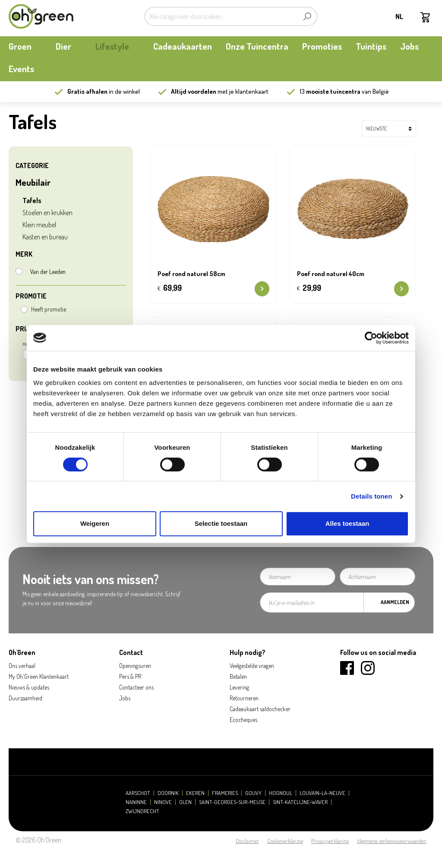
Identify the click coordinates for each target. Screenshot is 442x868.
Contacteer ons (136, 687)
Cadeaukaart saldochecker (260, 709)
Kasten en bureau (45, 237)
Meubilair (33, 182)
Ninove (163, 802)
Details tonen (371, 496)
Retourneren (244, 698)
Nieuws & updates (29, 687)
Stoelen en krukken (47, 213)
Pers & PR (130, 676)
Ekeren (195, 793)
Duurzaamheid (25, 698)
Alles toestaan (347, 523)
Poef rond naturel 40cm (331, 274)
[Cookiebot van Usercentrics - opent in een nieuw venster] (371, 338)
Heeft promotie (49, 309)
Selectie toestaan (221, 523)
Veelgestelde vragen (252, 666)
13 (330, 91)
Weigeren (95, 523)
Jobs (125, 698)
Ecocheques (243, 720)
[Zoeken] (307, 16)
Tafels (32, 200)
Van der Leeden (48, 272)
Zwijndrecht (142, 811)
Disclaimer (247, 841)
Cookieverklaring (285, 841)
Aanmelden (395, 602)
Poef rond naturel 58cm (191, 274)
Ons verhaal (22, 666)
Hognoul (281, 793)
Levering (239, 687)
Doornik (168, 793)
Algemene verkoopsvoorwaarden (392, 841)
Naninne (136, 802)
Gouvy (253, 793)
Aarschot (138, 793)
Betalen (238, 676)
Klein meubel (39, 225)
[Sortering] (389, 129)
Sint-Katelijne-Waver (300, 802)
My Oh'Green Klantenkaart (39, 676)
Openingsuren (135, 666)
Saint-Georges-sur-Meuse (232, 802)
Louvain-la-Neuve (322, 793)
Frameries (225, 793)
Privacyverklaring (330, 841)
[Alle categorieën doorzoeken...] (221, 16)
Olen (185, 802)
